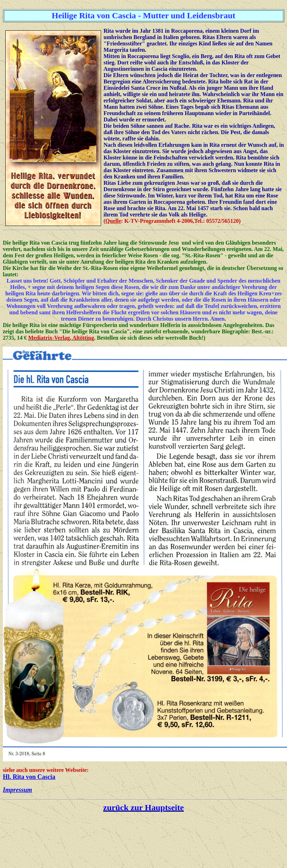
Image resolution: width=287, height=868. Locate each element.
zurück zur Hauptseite (143, 807)
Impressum (17, 790)
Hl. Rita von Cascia (29, 777)
